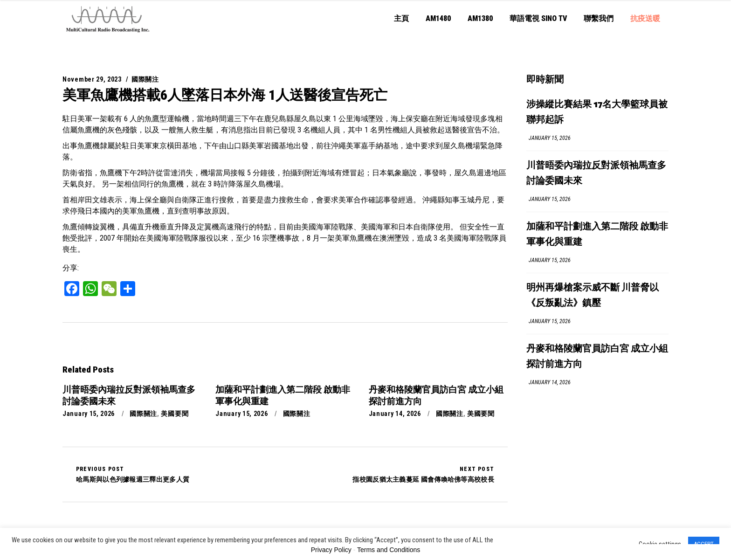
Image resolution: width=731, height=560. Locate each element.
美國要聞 (175, 414)
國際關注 (145, 79)
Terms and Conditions (389, 550)
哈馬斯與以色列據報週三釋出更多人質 (133, 474)
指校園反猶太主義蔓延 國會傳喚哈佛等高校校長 (423, 474)
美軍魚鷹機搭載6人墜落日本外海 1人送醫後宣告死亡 (225, 95)
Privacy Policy (331, 550)
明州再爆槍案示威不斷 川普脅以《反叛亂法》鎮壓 (593, 296)
